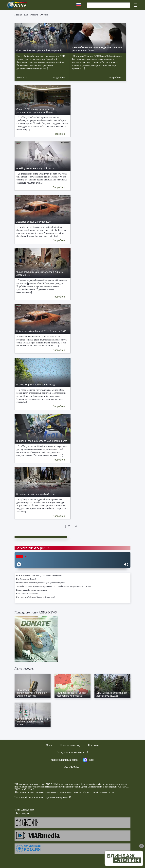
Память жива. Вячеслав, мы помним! (32, 590)
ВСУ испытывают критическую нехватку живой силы (39, 575)
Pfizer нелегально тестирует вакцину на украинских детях (41, 583)
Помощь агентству (70, 745)
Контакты (93, 745)
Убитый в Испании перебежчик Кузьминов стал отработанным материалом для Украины (54, 586)
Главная (18, 15)
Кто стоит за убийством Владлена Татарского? (36, 597)
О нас (49, 745)
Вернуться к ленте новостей (73, 752)
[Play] (19, 564)
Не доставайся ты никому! (27, 594)
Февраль (34, 15)
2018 (26, 15)
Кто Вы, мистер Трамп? (26, 579)
